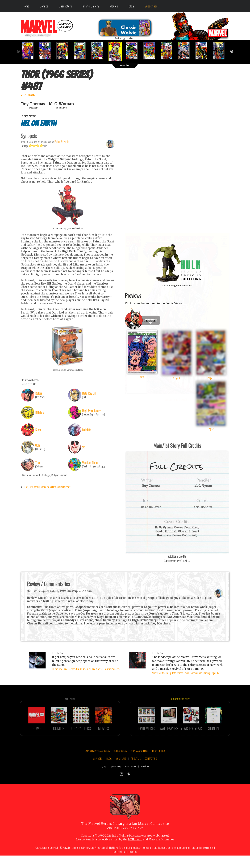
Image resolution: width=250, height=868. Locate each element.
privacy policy (116, 776)
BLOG (109, 769)
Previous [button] (18, 51)
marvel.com (145, 776)
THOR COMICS (159, 761)
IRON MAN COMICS (139, 761)
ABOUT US (136, 769)
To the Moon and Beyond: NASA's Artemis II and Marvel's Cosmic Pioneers (86, 669)
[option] (30, 51)
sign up (104, 776)
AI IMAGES (98, 769)
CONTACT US (151, 769)
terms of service (131, 776)
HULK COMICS (120, 761)
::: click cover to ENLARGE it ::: (177, 234)
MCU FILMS (121, 769)
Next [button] (232, 51)
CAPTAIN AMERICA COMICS (97, 761)
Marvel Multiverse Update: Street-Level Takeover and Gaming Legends (185, 673)
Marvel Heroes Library (107, 834)
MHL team (135, 850)
